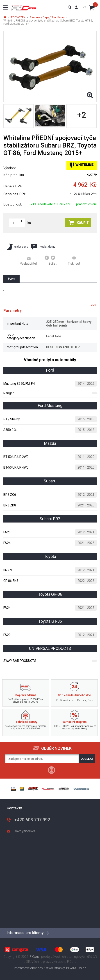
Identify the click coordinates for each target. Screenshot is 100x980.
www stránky (56, 968)
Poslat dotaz (43, 247)
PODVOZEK (18, 17)
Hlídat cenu (17, 247)
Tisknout (74, 260)
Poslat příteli (29, 261)
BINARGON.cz (76, 968)
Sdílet (51, 260)
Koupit (79, 223)
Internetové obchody (28, 968)
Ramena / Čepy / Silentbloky (47, 17)
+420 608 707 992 (32, 820)
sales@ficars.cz (25, 831)
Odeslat (87, 759)
